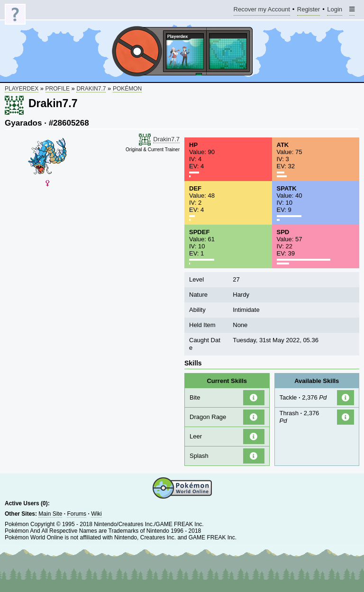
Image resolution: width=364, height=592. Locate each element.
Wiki (96, 514)
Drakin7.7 (91, 89)
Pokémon (127, 89)
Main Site (50, 514)
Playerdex (22, 89)
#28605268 (69, 123)
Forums (77, 514)
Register (309, 11)
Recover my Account (262, 11)
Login (335, 11)
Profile (58, 89)
